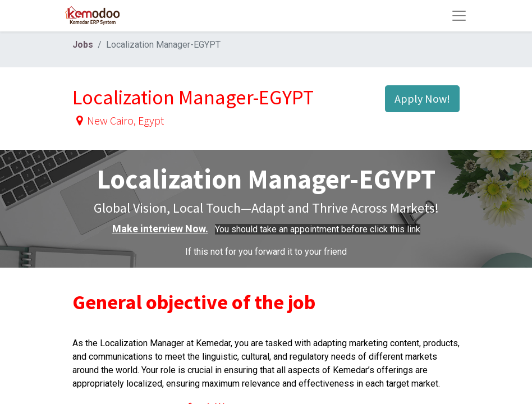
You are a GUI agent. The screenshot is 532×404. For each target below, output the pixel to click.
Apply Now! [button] (422, 98)
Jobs (83, 45)
